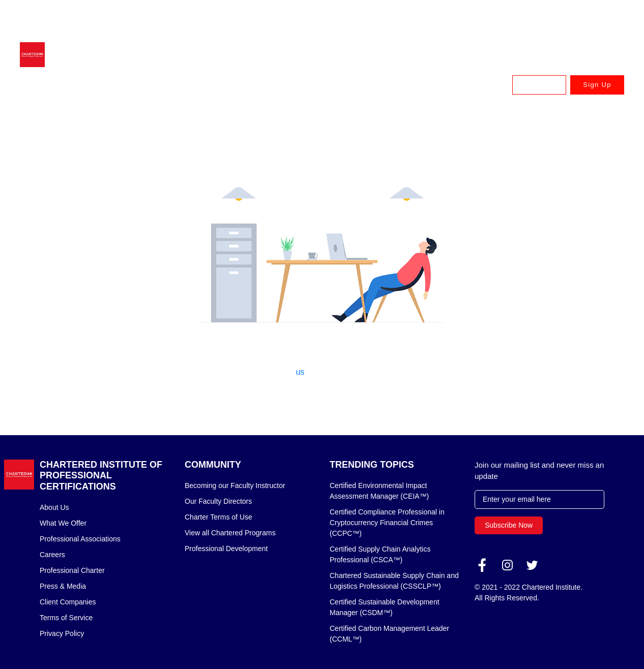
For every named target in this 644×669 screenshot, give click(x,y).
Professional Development (226, 549)
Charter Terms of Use (218, 517)
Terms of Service (66, 618)
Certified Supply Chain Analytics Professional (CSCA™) (380, 554)
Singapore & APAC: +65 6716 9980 (241, 18)
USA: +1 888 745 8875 (591, 32)
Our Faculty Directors (218, 501)
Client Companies (68, 602)
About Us (54, 507)
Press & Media (63, 586)
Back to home (322, 399)
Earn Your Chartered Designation (266, 85)
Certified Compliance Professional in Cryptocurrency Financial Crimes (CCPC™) (387, 523)
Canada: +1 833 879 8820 (586, 18)
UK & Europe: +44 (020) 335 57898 (487, 18)
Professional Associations (80, 539)
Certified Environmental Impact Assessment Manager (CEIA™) (379, 491)
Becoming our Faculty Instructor (235, 485)
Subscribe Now (509, 525)
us (300, 372)
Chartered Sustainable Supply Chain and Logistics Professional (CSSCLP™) (394, 581)
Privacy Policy (62, 633)
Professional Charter (72, 570)
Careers (52, 555)
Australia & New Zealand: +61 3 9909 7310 (364, 18)
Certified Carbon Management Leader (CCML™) (389, 634)
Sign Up (597, 85)
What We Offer (63, 523)
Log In (539, 85)
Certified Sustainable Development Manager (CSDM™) (385, 607)
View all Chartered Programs (230, 533)
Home (51, 119)
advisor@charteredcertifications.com (112, 18)
